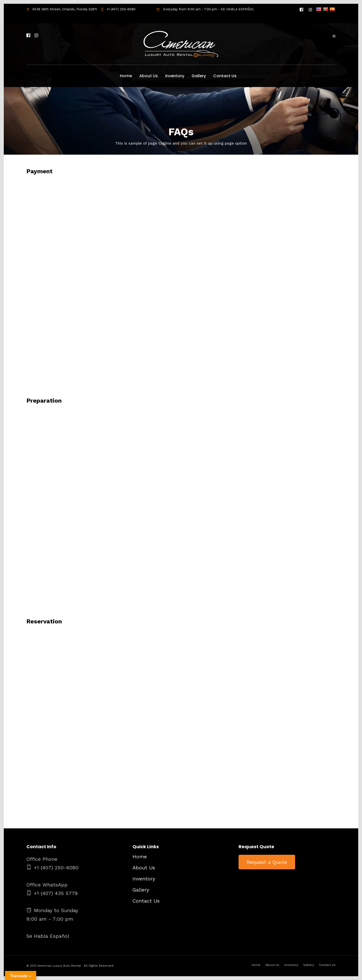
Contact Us (225, 76)
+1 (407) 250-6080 (118, 9)
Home (126, 76)
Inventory (175, 76)
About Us (149, 76)
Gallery (199, 76)
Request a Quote (267, 862)
